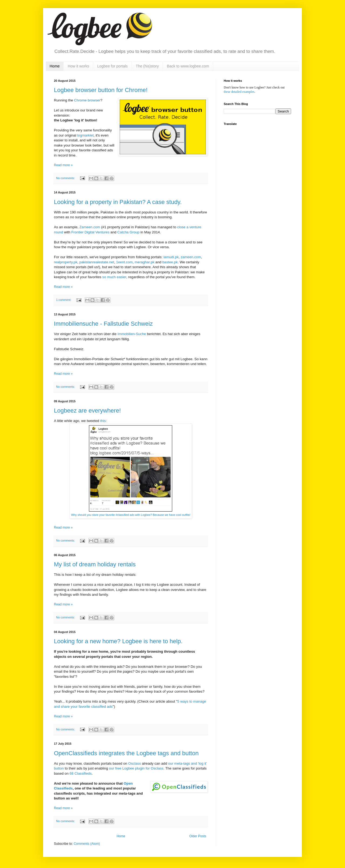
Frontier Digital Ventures (90, 232)
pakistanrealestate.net (97, 262)
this (103, 421)
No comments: (66, 178)
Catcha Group (128, 232)
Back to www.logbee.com (188, 66)
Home (55, 66)
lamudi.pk (171, 257)
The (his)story (147, 66)
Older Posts (198, 836)
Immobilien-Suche (132, 334)
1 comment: (64, 300)
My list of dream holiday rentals (95, 564)
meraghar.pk (145, 262)
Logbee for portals (113, 66)
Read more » (63, 165)
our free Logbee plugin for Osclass (136, 768)
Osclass (135, 763)
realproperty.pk (66, 262)
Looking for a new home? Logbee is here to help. (118, 641)
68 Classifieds (81, 773)
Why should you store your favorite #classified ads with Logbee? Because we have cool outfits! (131, 515)
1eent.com (125, 262)
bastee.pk (170, 262)
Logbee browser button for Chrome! (101, 90)
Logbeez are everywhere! (87, 411)
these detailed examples (239, 92)
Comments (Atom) (87, 844)
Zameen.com (90, 227)
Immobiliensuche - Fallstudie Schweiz (103, 324)
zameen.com (191, 257)
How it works (78, 66)
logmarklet (86, 135)
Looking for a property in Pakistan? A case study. (118, 202)
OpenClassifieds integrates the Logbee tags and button (126, 753)
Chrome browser (87, 100)
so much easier (114, 277)
